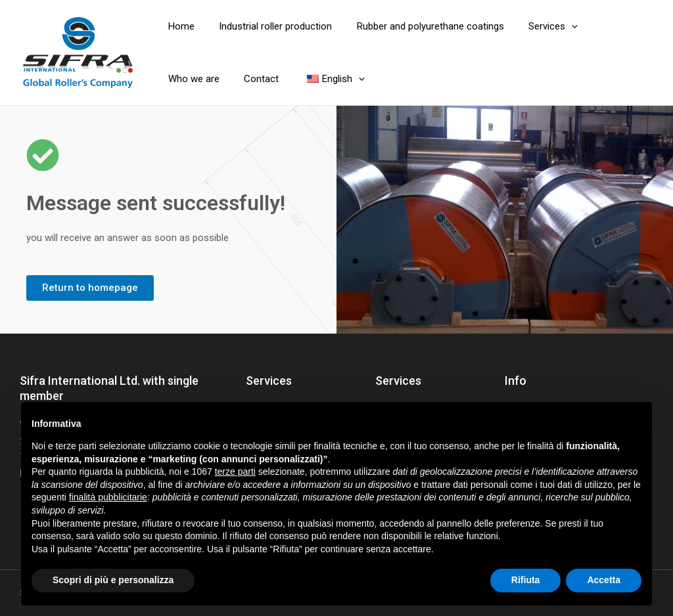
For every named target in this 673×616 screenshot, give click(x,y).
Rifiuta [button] (526, 580)
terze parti (235, 472)
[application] (554, 26)
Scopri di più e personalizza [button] (113, 580)
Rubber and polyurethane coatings (418, 26)
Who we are (606, 26)
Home (179, 26)
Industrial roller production (268, 26)
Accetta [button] (604, 580)
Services (536, 26)
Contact (183, 79)
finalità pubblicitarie (108, 497)
